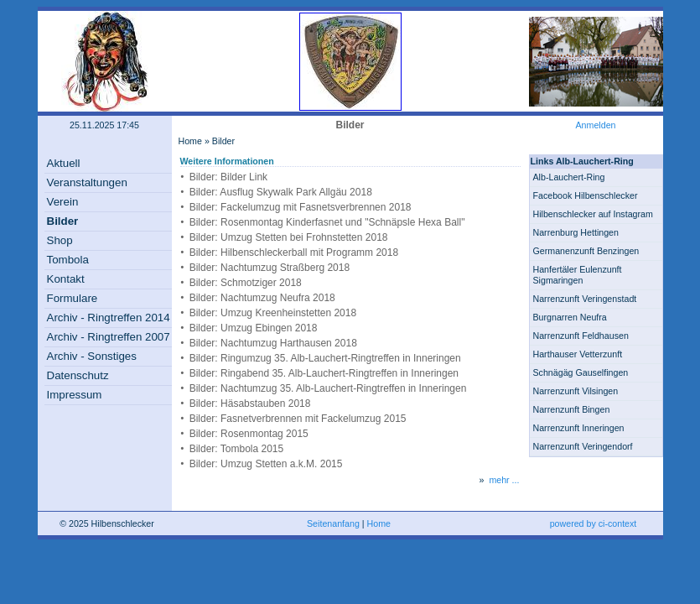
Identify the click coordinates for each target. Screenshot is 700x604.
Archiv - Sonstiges (92, 356)
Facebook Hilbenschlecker (586, 195)
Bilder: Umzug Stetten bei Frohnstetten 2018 (289, 237)
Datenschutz (78, 375)
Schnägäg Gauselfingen (581, 372)
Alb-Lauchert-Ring (569, 177)
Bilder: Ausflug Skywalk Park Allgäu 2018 (281, 192)
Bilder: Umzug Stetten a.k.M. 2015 (266, 464)
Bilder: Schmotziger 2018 (246, 283)
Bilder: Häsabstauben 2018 (250, 404)
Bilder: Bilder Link (228, 177)
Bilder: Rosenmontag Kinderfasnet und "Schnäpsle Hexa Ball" (327, 222)
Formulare (73, 298)
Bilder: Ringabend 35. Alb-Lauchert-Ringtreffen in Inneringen (324, 373)
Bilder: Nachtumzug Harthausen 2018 (273, 343)
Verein (63, 202)
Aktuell (64, 163)
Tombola (68, 260)
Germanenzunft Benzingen (586, 251)
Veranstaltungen (87, 182)
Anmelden (596, 125)
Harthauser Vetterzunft (578, 354)
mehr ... (504, 480)
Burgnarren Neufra (570, 317)
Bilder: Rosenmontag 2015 (249, 434)
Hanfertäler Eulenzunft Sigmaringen (578, 275)
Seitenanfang (333, 523)
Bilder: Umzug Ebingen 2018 (254, 328)
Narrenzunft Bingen (572, 409)
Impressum (75, 395)
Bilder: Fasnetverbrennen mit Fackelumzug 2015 (298, 419)
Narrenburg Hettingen (576, 232)
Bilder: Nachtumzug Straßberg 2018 (270, 268)
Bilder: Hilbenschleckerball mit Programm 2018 (294, 253)
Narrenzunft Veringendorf (583, 446)
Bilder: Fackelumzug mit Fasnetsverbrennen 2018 (301, 207)
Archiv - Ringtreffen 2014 (109, 318)
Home (190, 141)
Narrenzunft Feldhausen (581, 336)
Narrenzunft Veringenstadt (585, 299)
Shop (60, 240)
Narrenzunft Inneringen (579, 428)
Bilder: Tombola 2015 (237, 449)
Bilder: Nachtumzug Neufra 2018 (262, 298)
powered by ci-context (594, 523)
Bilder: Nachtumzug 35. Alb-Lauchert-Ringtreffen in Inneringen (328, 388)
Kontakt (66, 279)
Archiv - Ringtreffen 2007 (109, 337)
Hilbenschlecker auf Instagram (593, 214)
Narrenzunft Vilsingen (576, 391)
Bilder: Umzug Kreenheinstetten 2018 (273, 313)
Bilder (63, 221)
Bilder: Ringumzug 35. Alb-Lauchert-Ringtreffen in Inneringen (325, 358)
